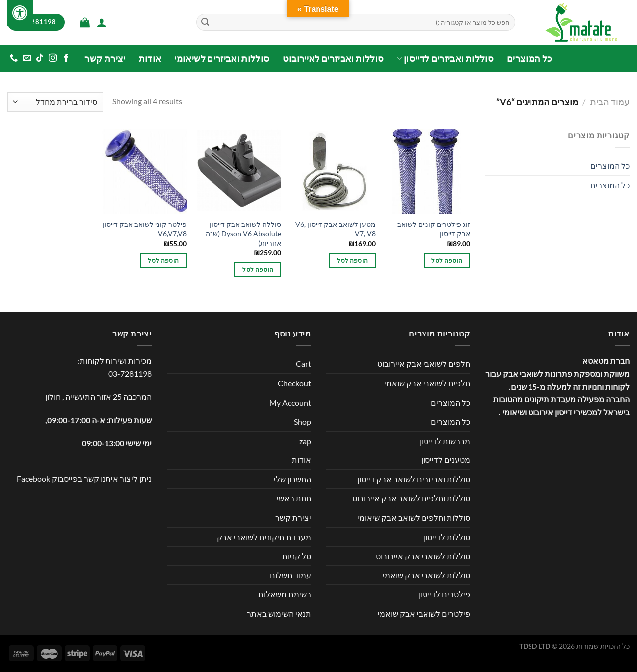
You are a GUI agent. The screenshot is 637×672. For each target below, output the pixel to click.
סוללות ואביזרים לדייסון (445, 58)
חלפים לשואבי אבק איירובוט (424, 364)
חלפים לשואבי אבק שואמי (427, 383)
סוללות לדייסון (447, 537)
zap (305, 441)
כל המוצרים (530, 58)
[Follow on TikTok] (40, 58)
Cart (303, 364)
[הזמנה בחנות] (55, 102)
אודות (150, 58)
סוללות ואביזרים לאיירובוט (333, 58)
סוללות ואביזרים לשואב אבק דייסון (414, 479)
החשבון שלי (292, 479)
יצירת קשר (105, 58)
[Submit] (205, 22)
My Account (290, 402)
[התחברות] (102, 22)
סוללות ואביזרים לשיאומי (222, 58)
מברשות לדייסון (445, 441)
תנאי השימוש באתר (279, 614)
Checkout (294, 383)
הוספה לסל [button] (447, 261)
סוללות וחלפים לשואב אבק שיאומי (414, 517)
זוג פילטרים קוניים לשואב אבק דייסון (434, 229)
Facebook (34, 479)
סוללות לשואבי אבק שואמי (426, 575)
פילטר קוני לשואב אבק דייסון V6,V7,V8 (145, 229)
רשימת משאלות (285, 594)
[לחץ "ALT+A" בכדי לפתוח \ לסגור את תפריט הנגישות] (20, 13)
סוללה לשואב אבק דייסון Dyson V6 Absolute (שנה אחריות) (243, 233)
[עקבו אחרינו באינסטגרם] (53, 58)
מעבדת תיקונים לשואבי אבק (264, 537)
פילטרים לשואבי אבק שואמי (424, 614)
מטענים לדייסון (446, 460)
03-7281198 (130, 374)
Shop (302, 421)
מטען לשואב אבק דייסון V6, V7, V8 (335, 229)
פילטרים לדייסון (444, 594)
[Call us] (14, 58)
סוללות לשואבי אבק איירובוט (423, 556)
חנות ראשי (294, 498)
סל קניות (297, 556)
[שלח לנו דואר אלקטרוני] (27, 58)
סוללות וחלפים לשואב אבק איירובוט (411, 498)
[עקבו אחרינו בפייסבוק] (66, 58)
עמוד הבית (610, 102)
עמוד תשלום (290, 575)
